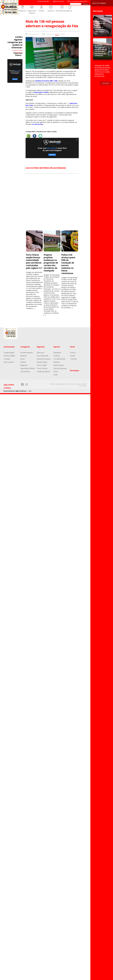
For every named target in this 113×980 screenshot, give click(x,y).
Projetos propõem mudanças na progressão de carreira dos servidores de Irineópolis (51, 263)
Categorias (25, 347)
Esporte (51, 11)
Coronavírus (25, 372)
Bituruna (40, 353)
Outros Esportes (60, 368)
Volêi (55, 375)
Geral (70, 11)
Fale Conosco (9, 362)
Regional (23, 11)
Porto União (42, 365)
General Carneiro (44, 359)
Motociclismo (59, 365)
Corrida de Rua (59, 359)
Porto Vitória (42, 368)
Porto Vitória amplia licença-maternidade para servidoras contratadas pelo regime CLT (34, 261)
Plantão (62, 34)
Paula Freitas (42, 362)
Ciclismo (57, 356)
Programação (9, 353)
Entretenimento (62, 11)
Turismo (73, 359)
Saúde (73, 356)
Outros (73, 353)
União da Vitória (43, 372)
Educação (50, 34)
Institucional (9, 347)
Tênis (56, 372)
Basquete (57, 353)
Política (41, 11)
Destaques (75, 370)
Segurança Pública (32, 12)
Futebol (56, 362)
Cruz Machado (43, 356)
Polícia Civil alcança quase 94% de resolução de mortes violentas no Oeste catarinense (68, 264)
